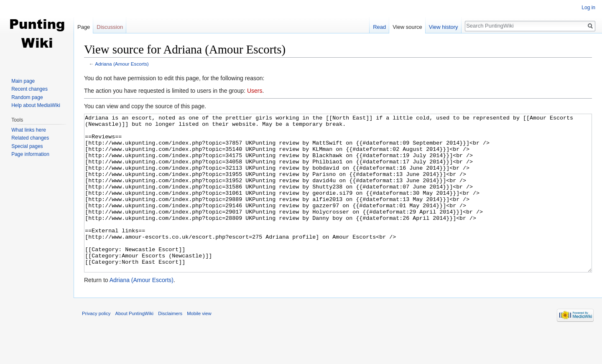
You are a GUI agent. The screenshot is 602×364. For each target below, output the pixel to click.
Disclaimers (170, 345)
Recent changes (29, 89)
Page (84, 27)
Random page (27, 97)
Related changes (30, 138)
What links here (29, 130)
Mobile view (199, 345)
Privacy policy (96, 345)
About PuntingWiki (134, 345)
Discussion (110, 27)
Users (255, 91)
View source (407, 27)
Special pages (27, 146)
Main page (23, 81)
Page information (30, 154)
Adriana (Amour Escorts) (122, 64)
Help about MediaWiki (36, 105)
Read (379, 27)
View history (444, 27)
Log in (588, 8)
